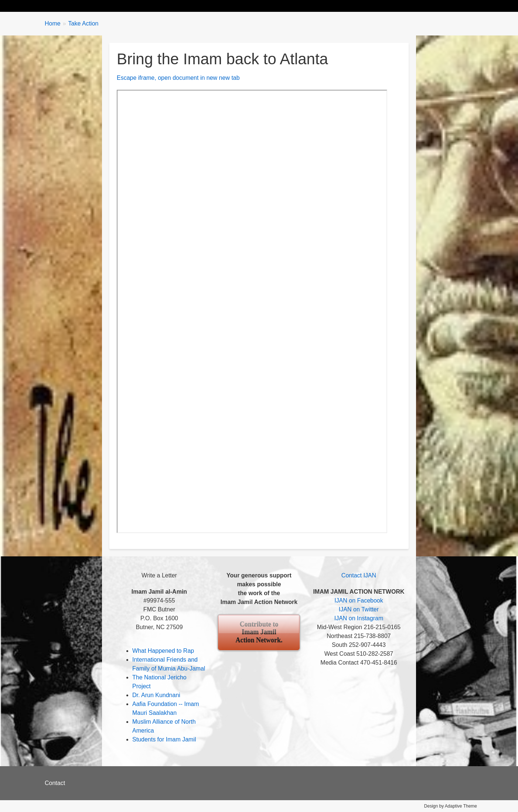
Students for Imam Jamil (164, 739)
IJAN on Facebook (359, 601)
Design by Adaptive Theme (451, 806)
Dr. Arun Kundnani (156, 695)
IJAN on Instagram (359, 618)
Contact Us (340, 6)
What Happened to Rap (163, 651)
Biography (96, 6)
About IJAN (254, 6)
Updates (135, 6)
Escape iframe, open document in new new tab (178, 78)
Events (215, 6)
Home (60, 6)
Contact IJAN (359, 575)
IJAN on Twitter (359, 609)
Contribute (297, 6)
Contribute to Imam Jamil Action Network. (259, 632)
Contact (55, 783)
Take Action (176, 6)
